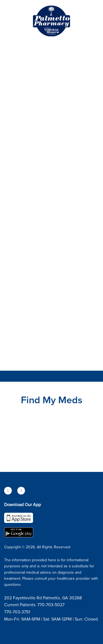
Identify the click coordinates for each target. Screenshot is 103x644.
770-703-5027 (51, 605)
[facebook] (8, 491)
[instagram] (21, 491)
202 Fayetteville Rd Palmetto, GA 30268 (43, 598)
